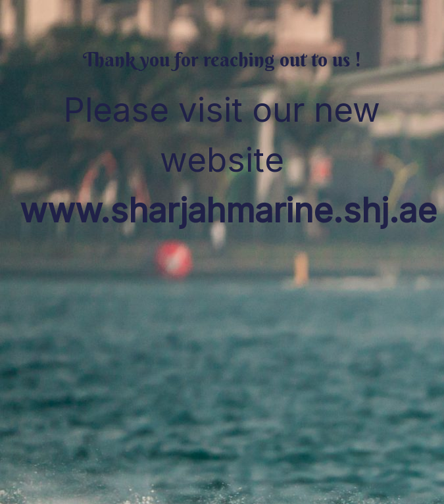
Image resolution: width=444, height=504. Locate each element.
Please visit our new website (228, 160)
